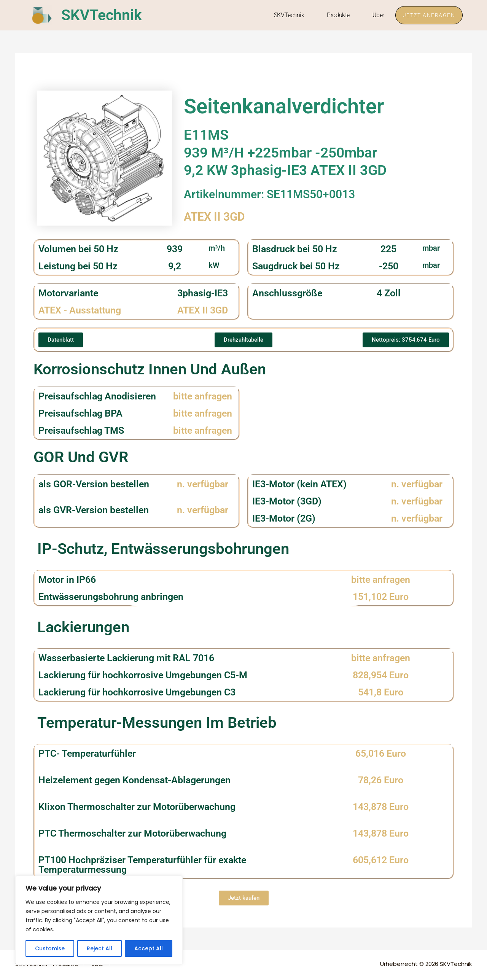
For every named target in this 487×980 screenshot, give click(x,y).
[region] (99, 920)
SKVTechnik (102, 15)
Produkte (337, 15)
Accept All (149, 948)
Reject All (99, 948)
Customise (50, 948)
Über (377, 15)
